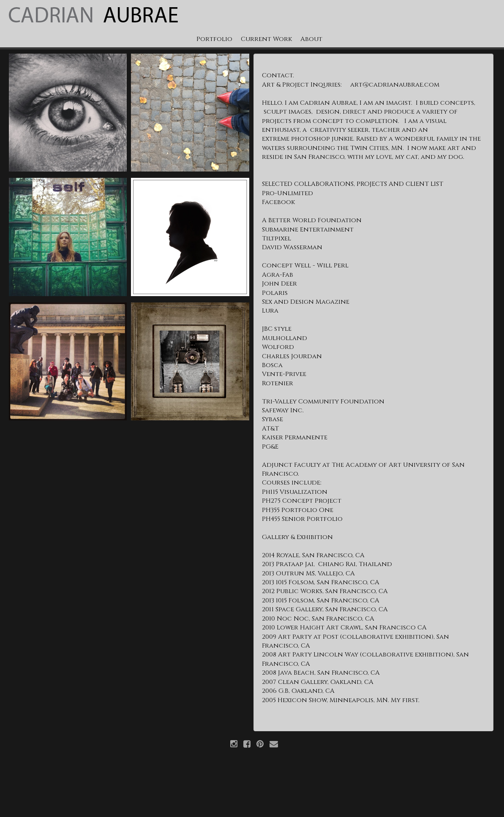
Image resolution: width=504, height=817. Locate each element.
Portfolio (214, 39)
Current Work (266, 39)
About (311, 39)
